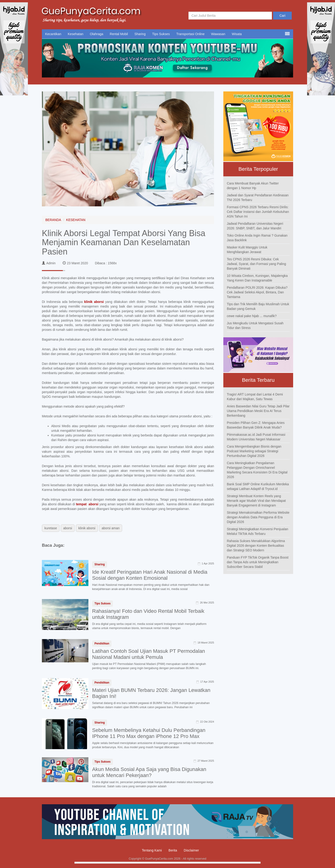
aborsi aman (111, 528)
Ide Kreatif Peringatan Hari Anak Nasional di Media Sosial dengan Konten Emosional (150, 575)
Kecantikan (53, 34)
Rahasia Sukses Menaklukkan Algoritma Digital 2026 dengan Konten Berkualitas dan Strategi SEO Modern (256, 546)
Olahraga (97, 34)
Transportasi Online (191, 34)
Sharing (140, 34)
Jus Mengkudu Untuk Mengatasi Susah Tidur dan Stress (255, 325)
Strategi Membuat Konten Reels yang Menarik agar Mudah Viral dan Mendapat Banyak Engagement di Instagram (256, 501)
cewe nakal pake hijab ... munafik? (252, 316)
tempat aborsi (87, 504)
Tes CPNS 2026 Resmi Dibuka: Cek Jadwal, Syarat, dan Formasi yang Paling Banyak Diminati (256, 264)
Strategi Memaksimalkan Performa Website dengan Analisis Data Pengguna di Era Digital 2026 (258, 517)
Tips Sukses (161, 34)
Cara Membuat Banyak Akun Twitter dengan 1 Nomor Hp (253, 186)
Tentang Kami (152, 850)
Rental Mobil (119, 34)
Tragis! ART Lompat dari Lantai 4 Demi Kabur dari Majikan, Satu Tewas (255, 397)
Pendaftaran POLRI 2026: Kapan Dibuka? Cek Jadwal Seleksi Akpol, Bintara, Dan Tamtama (257, 292)
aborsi (68, 528)
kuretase (51, 528)
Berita (173, 850)
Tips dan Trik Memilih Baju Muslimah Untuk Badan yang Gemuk (258, 306)
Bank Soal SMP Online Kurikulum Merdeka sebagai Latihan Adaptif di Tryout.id (258, 486)
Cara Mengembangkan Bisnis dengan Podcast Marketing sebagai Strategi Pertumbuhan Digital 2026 (254, 451)
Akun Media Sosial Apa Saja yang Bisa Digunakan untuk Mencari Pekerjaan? (149, 772)
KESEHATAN (76, 220)
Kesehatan (75, 34)
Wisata (237, 34)
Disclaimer (191, 850)
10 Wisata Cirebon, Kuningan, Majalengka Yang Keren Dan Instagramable (257, 278)
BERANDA (53, 220)
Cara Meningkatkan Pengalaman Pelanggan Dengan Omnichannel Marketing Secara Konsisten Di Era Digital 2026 (257, 470)
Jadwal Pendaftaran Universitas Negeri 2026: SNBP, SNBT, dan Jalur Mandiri (255, 226)
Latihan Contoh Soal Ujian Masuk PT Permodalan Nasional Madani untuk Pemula (149, 654)
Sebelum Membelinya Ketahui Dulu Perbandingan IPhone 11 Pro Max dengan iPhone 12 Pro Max (149, 733)
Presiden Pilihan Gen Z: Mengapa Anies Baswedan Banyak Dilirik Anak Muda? (256, 425)
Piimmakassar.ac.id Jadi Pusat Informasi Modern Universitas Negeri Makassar (256, 437)
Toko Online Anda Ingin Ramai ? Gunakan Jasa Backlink (257, 238)
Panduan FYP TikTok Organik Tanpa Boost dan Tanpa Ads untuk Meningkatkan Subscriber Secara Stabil (258, 562)
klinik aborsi (95, 302)
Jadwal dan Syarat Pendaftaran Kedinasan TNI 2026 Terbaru (258, 198)
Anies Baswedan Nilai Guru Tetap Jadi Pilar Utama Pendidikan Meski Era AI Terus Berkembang (258, 411)
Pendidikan (102, 643)
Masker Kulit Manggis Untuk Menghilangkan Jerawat (247, 250)
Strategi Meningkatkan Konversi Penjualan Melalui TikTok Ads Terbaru (258, 531)
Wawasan (218, 34)
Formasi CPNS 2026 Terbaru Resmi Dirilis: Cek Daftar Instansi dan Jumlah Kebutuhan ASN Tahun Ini (258, 212)
